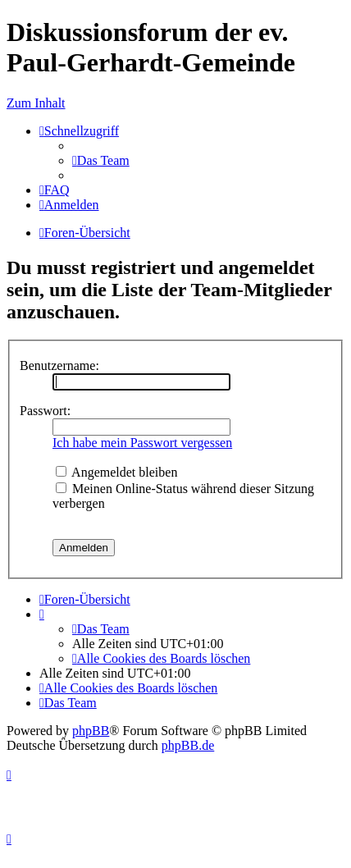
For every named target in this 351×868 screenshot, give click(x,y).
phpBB (91, 731)
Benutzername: (59, 365)
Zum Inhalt (36, 103)
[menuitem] (101, 160)
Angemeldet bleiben (116, 472)
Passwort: (45, 411)
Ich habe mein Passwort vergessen (142, 443)
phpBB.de (188, 745)
